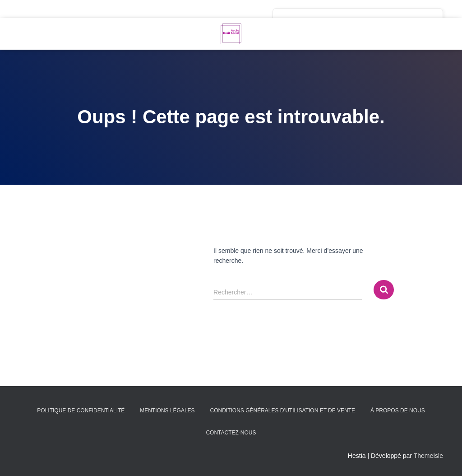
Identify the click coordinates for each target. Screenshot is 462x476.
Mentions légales (167, 411)
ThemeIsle (428, 456)
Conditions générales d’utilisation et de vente (282, 411)
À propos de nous (398, 411)
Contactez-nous (231, 433)
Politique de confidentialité (81, 411)
